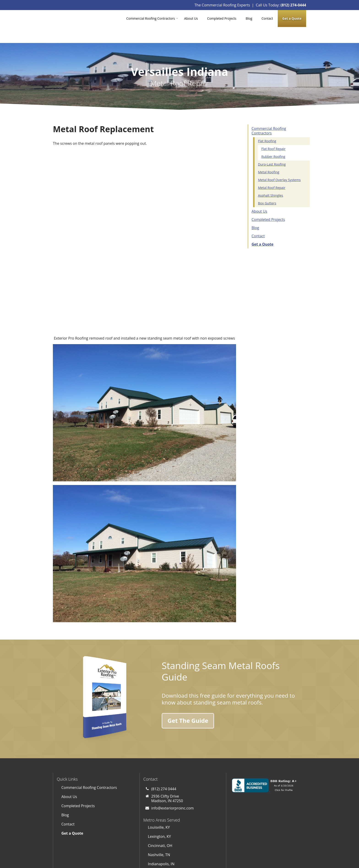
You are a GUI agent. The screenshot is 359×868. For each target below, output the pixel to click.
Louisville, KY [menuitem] (159, 765)
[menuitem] (292, 19)
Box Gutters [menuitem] (267, 187)
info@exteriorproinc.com (172, 746)
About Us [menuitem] (191, 18)
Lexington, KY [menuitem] (159, 774)
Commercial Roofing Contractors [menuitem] (150, 18)
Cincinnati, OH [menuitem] (160, 784)
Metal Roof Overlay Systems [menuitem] (279, 164)
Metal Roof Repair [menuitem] (272, 172)
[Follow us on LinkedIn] (216, 841)
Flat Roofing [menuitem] (267, 125)
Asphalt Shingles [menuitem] (271, 179)
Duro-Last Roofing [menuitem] (272, 148)
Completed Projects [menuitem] (222, 18)
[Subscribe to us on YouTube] (188, 841)
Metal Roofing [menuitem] (269, 156)
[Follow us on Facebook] (202, 841)
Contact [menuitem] (267, 18)
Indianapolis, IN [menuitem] (161, 802)
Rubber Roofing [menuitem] (273, 141)
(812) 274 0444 (164, 727)
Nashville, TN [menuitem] (159, 793)
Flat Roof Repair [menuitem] (273, 133)
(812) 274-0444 (293, 5)
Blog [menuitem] (249, 18)
